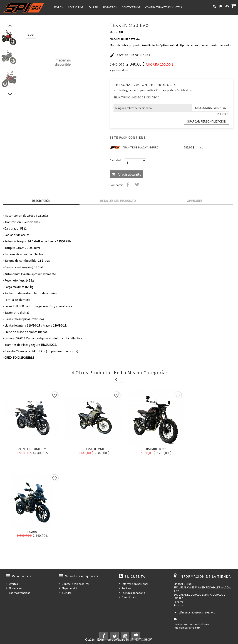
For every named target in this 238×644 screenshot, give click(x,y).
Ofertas (13, 584)
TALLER (93, 7)
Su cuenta (135, 576)
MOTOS (58, 7)
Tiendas (67, 593)
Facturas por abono (133, 593)
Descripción (41, 201)
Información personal (135, 584)
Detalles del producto (118, 201)
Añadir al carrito (129, 174)
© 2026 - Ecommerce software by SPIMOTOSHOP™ (119, 639)
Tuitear (137, 185)
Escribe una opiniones (130, 56)
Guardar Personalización (207, 121)
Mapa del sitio (70, 588)
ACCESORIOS (76, 7)
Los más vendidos (20, 593)
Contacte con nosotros (76, 584)
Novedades (15, 588)
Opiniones (195, 201)
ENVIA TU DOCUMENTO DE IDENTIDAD (136, 97)
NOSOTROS (110, 7)
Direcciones (129, 597)
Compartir (128, 185)
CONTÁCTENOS (131, 7)
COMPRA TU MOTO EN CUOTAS (164, 7)
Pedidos (126, 588)
